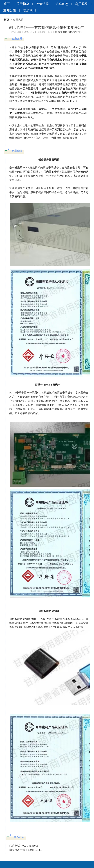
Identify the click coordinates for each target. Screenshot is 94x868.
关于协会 (23, 4)
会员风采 (81, 4)
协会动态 (62, 4)
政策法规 (42, 4)
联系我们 (29, 10)
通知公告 (10, 10)
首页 (6, 4)
